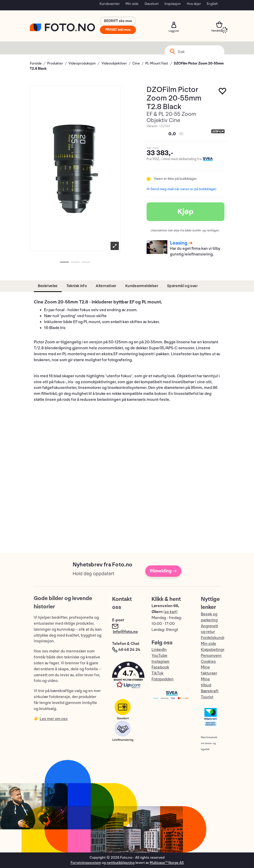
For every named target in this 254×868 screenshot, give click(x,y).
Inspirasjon (173, 4)
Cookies (208, 662)
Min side (132, 4)
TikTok (157, 673)
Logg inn (174, 25)
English (212, 4)
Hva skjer (194, 4)
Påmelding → (163, 571)
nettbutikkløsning (121, 863)
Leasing (179, 243)
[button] (127, 676)
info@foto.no (125, 632)
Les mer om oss (54, 719)
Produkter (55, 63)
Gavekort (152, 4)
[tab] (48, 286)
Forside (36, 63)
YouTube (159, 656)
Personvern (211, 656)
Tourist (207, 697)
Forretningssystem (86, 863)
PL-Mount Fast (157, 63)
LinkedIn (159, 650)
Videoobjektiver (114, 63)
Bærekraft (210, 691)
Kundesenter (110, 4)
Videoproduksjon (82, 63)
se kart (170, 612)
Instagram (160, 662)
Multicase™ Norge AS (167, 863)
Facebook (160, 667)
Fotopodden (163, 679)
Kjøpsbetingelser (216, 650)
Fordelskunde (213, 638)
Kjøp (186, 212)
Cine (136, 63)
